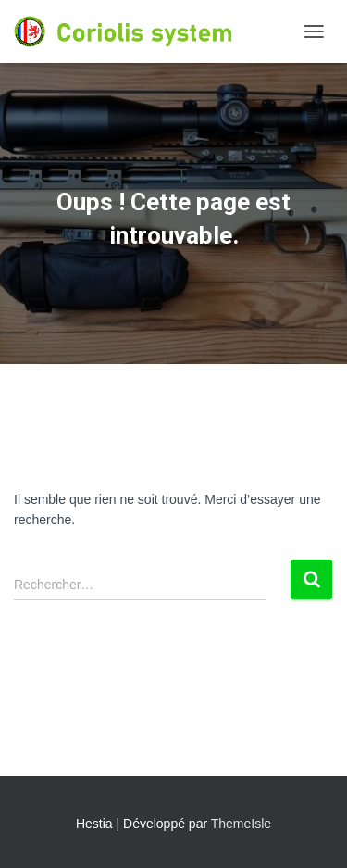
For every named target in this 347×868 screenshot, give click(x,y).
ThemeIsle (241, 824)
